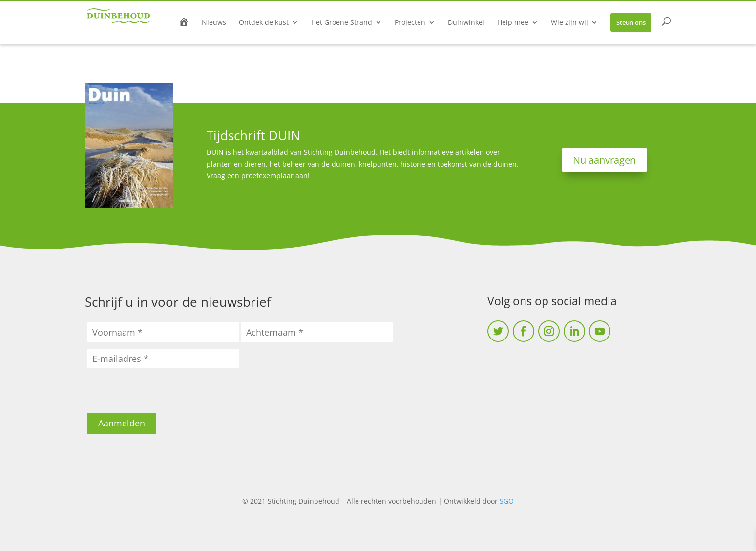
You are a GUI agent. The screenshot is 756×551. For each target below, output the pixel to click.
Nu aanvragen (604, 160)
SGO (507, 501)
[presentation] (162, 394)
